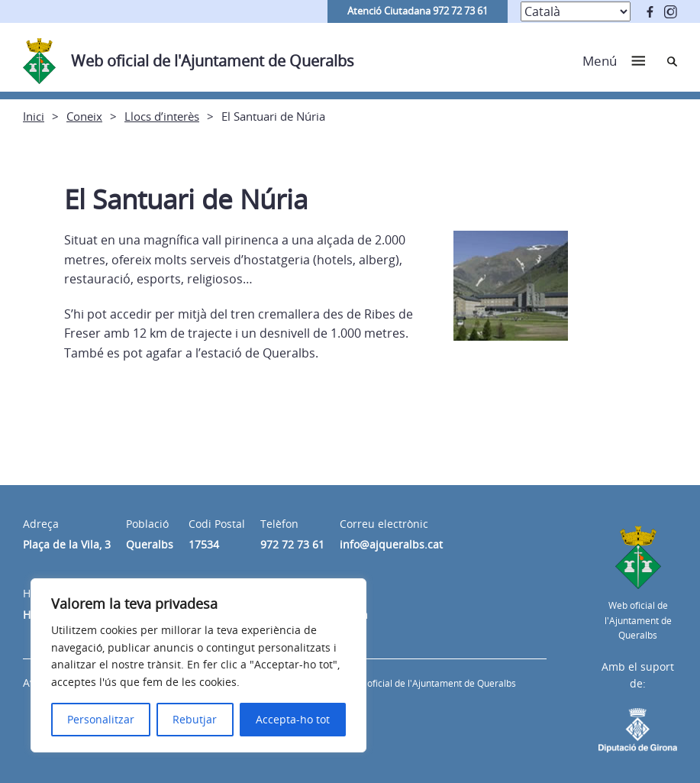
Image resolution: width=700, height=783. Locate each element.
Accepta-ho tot (293, 719)
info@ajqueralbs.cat (391, 544)
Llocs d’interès (162, 116)
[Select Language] (576, 11)
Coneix (84, 116)
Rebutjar (195, 719)
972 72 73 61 (292, 544)
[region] (198, 665)
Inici (34, 116)
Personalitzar (101, 719)
